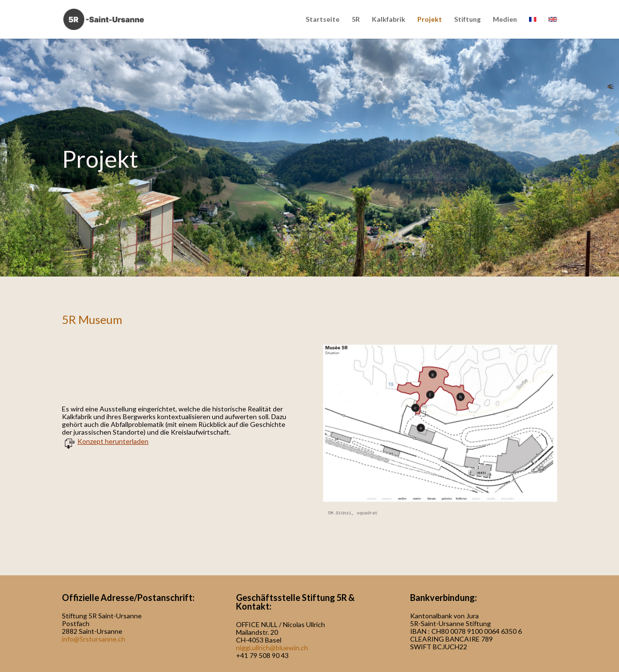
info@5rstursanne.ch (94, 639)
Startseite (323, 20)
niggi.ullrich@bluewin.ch (272, 648)
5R (356, 20)
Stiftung (467, 20)
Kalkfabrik (389, 20)
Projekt (430, 20)
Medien (505, 20)
